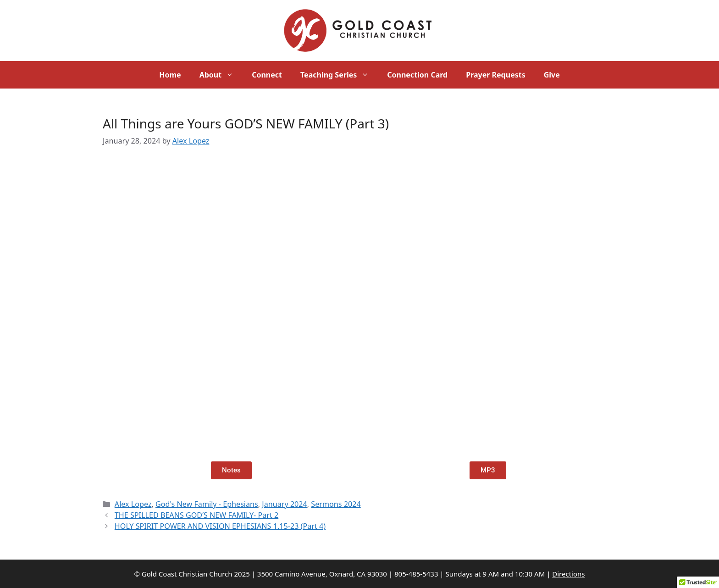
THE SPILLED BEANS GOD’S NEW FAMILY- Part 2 (196, 515)
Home (170, 75)
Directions (568, 574)
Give (552, 75)
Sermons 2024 (336, 504)
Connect (267, 75)
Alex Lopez (133, 504)
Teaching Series (339, 75)
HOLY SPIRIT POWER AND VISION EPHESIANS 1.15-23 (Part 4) (220, 526)
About (221, 75)
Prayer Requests (495, 75)
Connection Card (417, 75)
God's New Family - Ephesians (207, 504)
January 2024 (285, 504)
